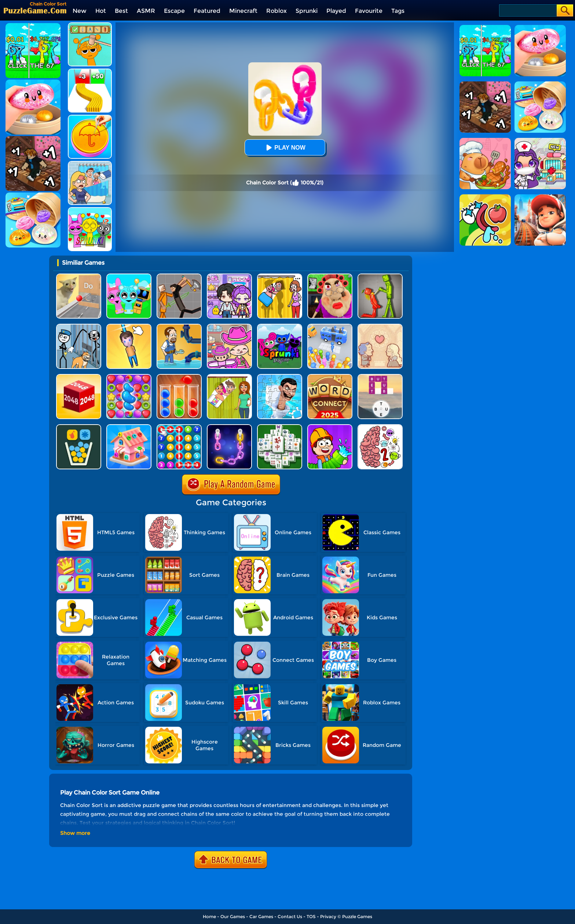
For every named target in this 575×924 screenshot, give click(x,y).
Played (336, 11)
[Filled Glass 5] (79, 427)
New (80, 11)
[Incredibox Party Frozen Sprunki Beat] (129, 276)
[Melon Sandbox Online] (380, 276)
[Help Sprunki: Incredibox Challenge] (90, 25)
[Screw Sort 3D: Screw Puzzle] (129, 427)
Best (121, 11)
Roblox (276, 11)
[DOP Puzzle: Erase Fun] (90, 164)
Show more (75, 833)
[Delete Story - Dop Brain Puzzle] (229, 377)
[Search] (528, 10)
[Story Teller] (380, 327)
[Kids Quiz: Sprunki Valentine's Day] (90, 210)
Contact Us (290, 916)
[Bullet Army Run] (90, 71)
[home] (35, 10)
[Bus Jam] (330, 327)
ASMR (146, 11)
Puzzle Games (357, 916)
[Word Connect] (330, 377)
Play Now (285, 148)
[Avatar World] (229, 327)
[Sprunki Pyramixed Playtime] (280, 327)
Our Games (233, 916)
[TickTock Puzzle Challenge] (79, 276)
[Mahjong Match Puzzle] (280, 427)
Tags (398, 11)
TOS (311, 916)
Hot (101, 11)
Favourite (369, 11)
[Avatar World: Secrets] (229, 276)
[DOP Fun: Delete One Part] (280, 276)
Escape (174, 11)
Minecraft (243, 11)
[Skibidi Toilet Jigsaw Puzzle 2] (280, 377)
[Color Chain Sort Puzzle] (229, 427)
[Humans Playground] (179, 276)
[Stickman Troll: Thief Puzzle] (79, 327)
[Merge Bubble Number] (179, 427)
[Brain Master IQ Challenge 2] (380, 427)
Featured (207, 11)
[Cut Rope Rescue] (129, 327)
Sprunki (307, 11)
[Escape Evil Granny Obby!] (330, 276)
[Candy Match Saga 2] (129, 377)
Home (209, 916)
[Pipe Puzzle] (330, 427)
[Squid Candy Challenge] (90, 118)
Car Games (261, 916)
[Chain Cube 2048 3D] (79, 377)
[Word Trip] (380, 377)
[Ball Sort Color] (179, 377)
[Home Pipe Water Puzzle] (179, 327)
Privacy (328, 916)
